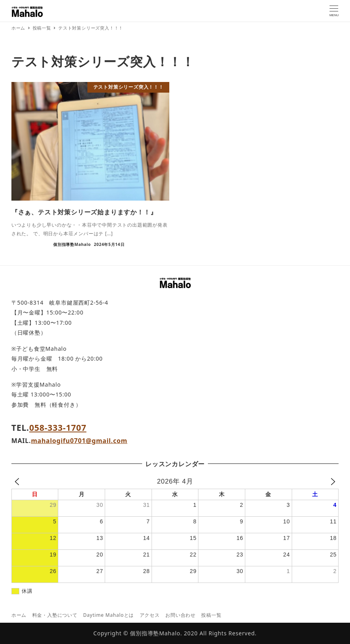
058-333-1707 (58, 427)
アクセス (150, 615)
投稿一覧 (211, 615)
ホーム (19, 615)
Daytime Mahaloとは (108, 615)
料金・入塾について (55, 615)
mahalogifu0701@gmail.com (79, 441)
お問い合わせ (181, 615)
